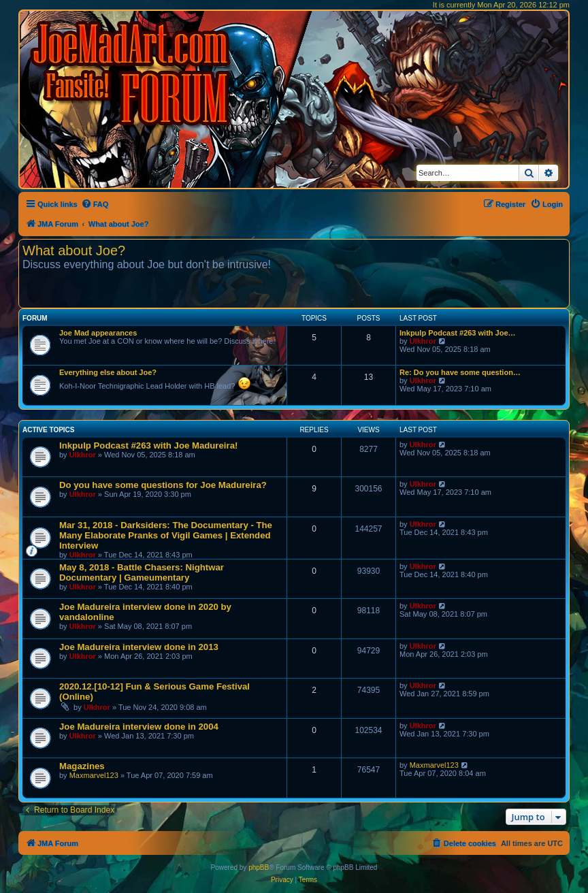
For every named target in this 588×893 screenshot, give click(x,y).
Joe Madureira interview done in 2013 (139, 647)
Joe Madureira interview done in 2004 (139, 727)
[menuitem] (95, 204)
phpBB (259, 867)
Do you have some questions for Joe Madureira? (163, 485)
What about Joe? (74, 250)
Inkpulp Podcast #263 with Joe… (458, 333)
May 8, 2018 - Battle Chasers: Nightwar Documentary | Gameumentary (142, 572)
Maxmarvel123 (94, 775)
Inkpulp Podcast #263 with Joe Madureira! (148, 445)
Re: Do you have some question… (460, 372)
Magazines (82, 766)
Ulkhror (423, 341)
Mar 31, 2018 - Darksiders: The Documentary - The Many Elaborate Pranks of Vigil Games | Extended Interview (166, 535)
